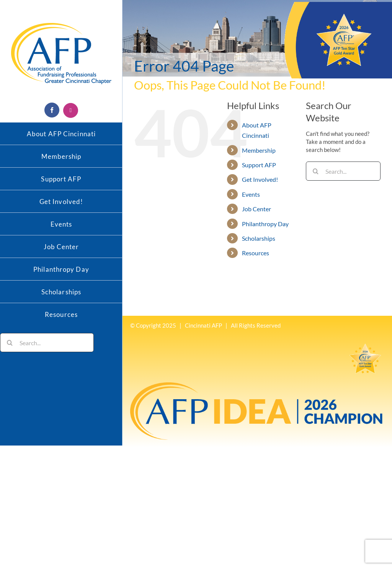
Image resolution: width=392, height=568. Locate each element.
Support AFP (259, 165)
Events (251, 194)
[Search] (10, 343)
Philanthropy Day (265, 224)
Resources (256, 253)
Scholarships (259, 238)
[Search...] (47, 343)
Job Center (256, 209)
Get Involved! (260, 179)
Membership (259, 150)
